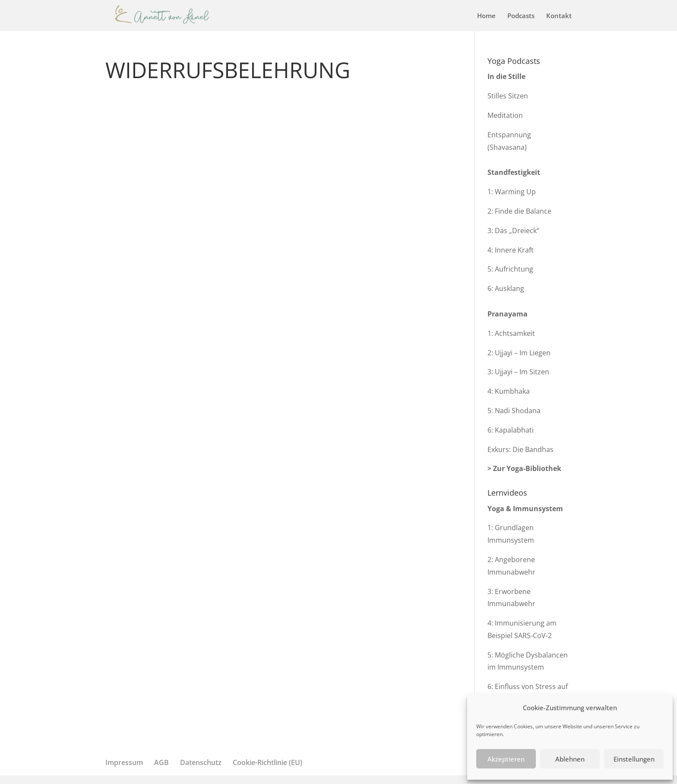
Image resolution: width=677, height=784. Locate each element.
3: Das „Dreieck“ (513, 231)
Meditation (505, 115)
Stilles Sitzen (508, 96)
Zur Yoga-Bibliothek (527, 468)
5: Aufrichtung (510, 269)
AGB (161, 762)
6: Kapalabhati (511, 430)
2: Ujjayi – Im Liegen (519, 353)
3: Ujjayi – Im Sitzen (518, 372)
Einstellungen (634, 759)
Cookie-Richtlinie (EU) (267, 762)
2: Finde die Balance (519, 211)
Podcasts (521, 16)
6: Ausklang (506, 288)
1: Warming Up (512, 192)
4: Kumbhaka (509, 391)
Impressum (124, 762)
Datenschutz (201, 762)
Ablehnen (570, 759)
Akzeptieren (506, 759)
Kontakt (559, 16)
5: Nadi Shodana (514, 411)
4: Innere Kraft (511, 250)
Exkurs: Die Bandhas (520, 449)
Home (486, 16)
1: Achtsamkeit (511, 333)
